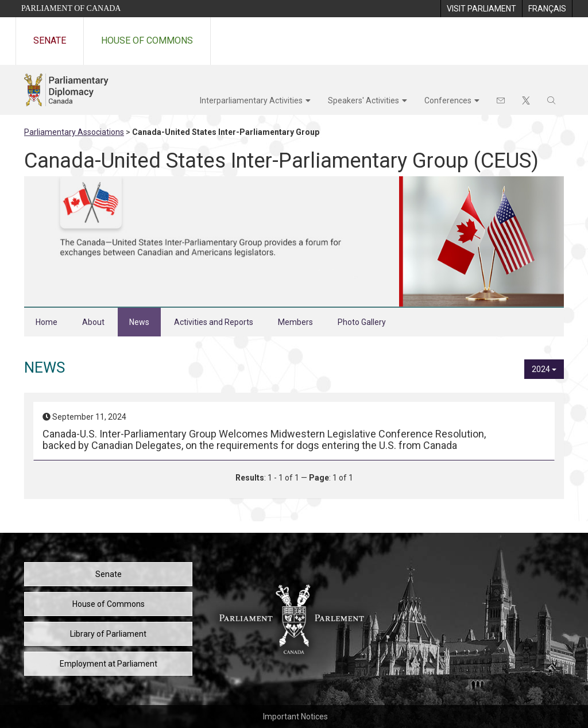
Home (47, 322)
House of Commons (147, 40)
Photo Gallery (362, 322)
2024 (544, 369)
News (139, 322)
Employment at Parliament (109, 664)
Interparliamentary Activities (251, 100)
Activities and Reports (214, 322)
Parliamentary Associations (74, 132)
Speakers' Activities (363, 100)
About (93, 322)
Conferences (448, 100)
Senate (50, 40)
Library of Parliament (108, 634)
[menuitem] (481, 9)
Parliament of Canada (71, 8)
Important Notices (295, 717)
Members (295, 322)
